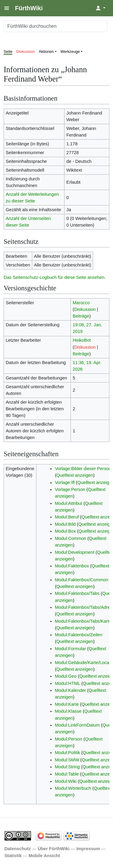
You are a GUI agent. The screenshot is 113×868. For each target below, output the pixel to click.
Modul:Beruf (67, 517)
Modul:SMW (67, 760)
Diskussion (26, 52)
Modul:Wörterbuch (73, 788)
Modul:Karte (67, 704)
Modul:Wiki (66, 781)
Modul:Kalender (70, 690)
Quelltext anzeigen (75, 475)
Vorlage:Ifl (65, 482)
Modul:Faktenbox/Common (82, 580)
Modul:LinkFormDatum (77, 725)
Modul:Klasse (68, 711)
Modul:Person (69, 739)
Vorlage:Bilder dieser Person (83, 469)
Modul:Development (75, 552)
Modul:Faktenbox (72, 566)
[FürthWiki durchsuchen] (55, 26)
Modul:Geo (66, 676)
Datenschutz (18, 849)
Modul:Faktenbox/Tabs (77, 593)
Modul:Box (65, 531)
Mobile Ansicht (44, 856)
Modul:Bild (65, 524)
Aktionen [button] (46, 52)
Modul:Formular (70, 649)
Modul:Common (71, 538)
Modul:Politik (67, 753)
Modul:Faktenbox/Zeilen (78, 635)
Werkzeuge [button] (70, 52)
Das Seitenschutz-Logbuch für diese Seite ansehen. (55, 277)
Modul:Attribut (69, 503)
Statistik (13, 856)
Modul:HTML (67, 683)
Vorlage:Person (70, 489)
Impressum (88, 849)
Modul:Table (67, 774)
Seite (8, 52)
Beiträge (81, 316)
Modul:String (67, 767)
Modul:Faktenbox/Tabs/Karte (83, 621)
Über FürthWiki (53, 849)
